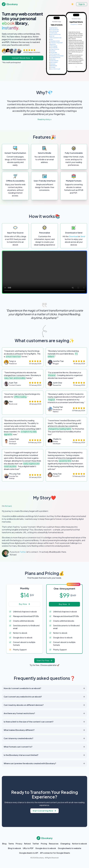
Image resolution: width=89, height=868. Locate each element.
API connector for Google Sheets (55, 853)
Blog (4, 844)
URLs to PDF (28, 848)
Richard (8, 506)
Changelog (65, 844)
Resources (54, 844)
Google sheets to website (69, 848)
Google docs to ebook (46, 848)
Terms (11, 844)
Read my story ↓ (44, 119)
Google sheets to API (29, 853)
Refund (27, 844)
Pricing (44, 844)
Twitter (23, 552)
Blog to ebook (14, 848)
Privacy (19, 844)
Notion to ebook (79, 844)
